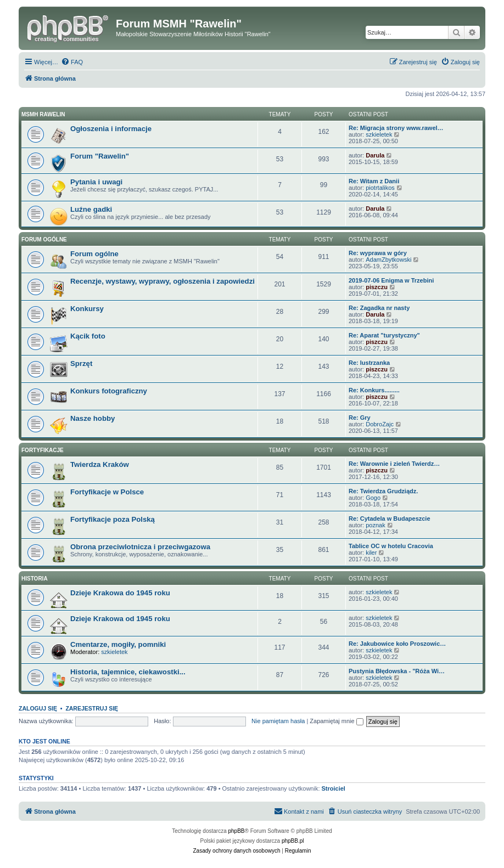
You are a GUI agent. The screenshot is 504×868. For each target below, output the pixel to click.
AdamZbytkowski (388, 260)
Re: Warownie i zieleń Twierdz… (394, 464)
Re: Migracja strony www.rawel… (396, 128)
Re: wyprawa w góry (378, 253)
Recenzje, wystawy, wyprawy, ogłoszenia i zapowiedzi (163, 281)
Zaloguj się (38, 708)
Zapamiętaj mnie (336, 721)
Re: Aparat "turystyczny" (384, 335)
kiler (371, 553)
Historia (35, 579)
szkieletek (379, 134)
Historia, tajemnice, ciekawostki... (128, 672)
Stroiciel (334, 788)
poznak (375, 525)
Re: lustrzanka (369, 363)
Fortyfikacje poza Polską (113, 519)
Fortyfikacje (43, 450)
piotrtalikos (380, 188)
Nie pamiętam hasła (278, 721)
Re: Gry (360, 418)
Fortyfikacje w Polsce (107, 492)
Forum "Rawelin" (100, 156)
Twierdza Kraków (100, 464)
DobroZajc (380, 424)
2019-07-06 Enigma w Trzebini (391, 280)
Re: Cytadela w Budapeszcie (390, 518)
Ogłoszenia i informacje (111, 129)
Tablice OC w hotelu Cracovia (391, 546)
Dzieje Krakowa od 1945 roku (120, 619)
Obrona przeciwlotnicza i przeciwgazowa (140, 547)
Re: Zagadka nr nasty (379, 308)
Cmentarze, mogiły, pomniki (118, 644)
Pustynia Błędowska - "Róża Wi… (397, 671)
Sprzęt (81, 363)
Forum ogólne (44, 239)
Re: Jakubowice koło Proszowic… (397, 644)
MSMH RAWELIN (43, 114)
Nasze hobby (93, 418)
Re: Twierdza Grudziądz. (383, 491)
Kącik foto (88, 336)
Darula (375, 155)
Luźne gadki (91, 209)
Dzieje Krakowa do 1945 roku (120, 593)
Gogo (373, 498)
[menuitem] (72, 62)
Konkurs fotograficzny (109, 391)
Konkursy (87, 309)
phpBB (237, 831)
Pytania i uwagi (96, 182)
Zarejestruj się (92, 708)
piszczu (377, 287)
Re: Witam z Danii (374, 181)
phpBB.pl (293, 841)
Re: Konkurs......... (374, 390)
